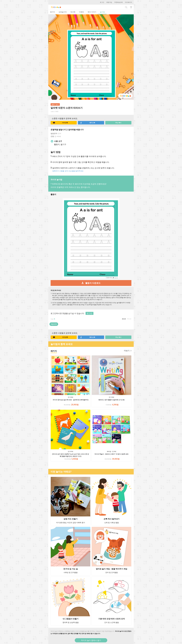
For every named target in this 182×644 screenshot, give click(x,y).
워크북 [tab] (73, 12)
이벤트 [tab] (81, 12)
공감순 (124, 319)
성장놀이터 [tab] (63, 12)
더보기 (128, 351)
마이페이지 (128, 2)
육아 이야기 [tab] (92, 12)
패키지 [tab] (52, 12)
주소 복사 (118, 123)
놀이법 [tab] (102, 12)
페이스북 (88, 123)
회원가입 (109, 2)
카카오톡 (60, 123)
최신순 (129, 319)
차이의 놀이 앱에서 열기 (91, 640)
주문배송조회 (119, 2)
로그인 (102, 2)
